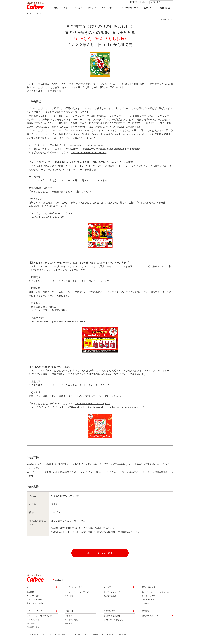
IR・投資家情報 (71, 621)
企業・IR (148, 8)
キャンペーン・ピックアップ (77, 594)
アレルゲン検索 (33, 597)
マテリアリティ (33, 621)
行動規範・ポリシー (35, 629)
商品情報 (30, 594)
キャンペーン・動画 (73, 8)
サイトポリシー (32, 636)
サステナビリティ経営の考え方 (39, 618)
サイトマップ (123, 636)
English (141, 3)
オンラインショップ (112, 594)
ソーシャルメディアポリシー (102, 636)
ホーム (29, 15)
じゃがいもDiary (149, 597)
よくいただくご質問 (112, 618)
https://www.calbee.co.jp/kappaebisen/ (84, 147)
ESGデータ (31, 625)
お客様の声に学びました (113, 621)
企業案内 (69, 618)
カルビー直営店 (110, 597)
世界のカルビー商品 (35, 605)
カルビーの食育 (148, 601)
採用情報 (132, 3)
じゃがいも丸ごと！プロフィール (155, 594)
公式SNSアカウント (150, 617)
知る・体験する (109, 8)
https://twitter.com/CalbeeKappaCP (89, 154)
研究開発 (69, 625)
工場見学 (146, 605)
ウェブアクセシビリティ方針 (54, 636)
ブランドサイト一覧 (35, 601)
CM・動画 (69, 597)
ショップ (92, 8)
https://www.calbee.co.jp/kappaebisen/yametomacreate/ (115, 136)
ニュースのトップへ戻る (100, 555)
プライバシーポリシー (78, 636)
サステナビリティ (130, 8)
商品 (56, 8)
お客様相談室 (164, 8)
